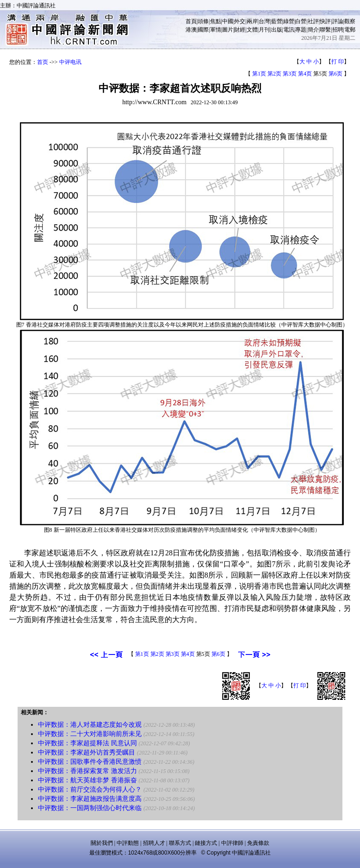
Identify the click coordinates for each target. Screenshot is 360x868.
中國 (228, 21)
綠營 (289, 21)
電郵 (350, 30)
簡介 (313, 30)
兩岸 (252, 21)
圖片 (228, 30)
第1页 (259, 74)
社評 (313, 21)
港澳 (191, 30)
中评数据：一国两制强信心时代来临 (90, 808)
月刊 (264, 30)
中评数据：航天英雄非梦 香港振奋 (87, 780)
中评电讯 (70, 62)
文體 (252, 30)
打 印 (338, 62)
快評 (325, 21)
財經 (240, 30)
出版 (277, 30)
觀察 (350, 21)
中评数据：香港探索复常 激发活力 (87, 771)
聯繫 (325, 30)
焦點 (216, 21)
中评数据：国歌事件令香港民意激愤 (90, 762)
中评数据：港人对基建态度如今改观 (90, 725)
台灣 (264, 21)
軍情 (216, 30)
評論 (338, 21)
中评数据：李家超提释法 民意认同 (87, 743)
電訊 (289, 30)
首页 (43, 62)
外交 (240, 21)
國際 (203, 30)
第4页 (305, 74)
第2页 (274, 74)
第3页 (290, 74)
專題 (301, 30)
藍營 (277, 21)
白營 (301, 21)
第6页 (335, 74)
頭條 (203, 21)
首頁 (191, 21)
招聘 (338, 30)
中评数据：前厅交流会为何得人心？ (90, 789)
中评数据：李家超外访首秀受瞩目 (87, 752)
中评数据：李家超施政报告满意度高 (90, 799)
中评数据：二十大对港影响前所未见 (90, 734)
